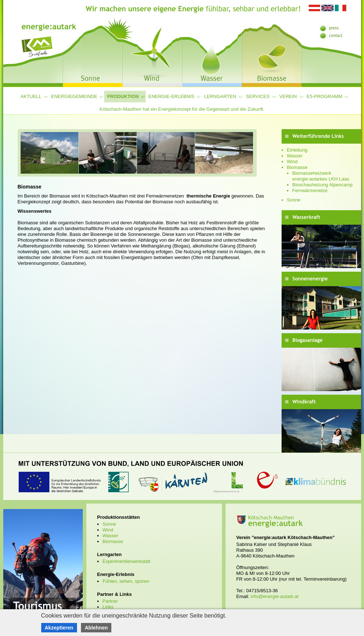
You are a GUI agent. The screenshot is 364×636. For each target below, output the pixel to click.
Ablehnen (96, 628)
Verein (288, 96)
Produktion (123, 96)
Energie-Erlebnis (172, 96)
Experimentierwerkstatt (127, 561)
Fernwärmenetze (310, 190)
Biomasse (297, 167)
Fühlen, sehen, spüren (126, 581)
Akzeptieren (59, 628)
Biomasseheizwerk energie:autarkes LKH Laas (321, 176)
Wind (292, 162)
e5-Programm (324, 96)
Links (108, 607)
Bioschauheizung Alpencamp (323, 185)
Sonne (294, 200)
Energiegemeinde (74, 96)
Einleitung (297, 150)
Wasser (295, 156)
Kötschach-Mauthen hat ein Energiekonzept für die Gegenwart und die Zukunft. (182, 109)
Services (258, 96)
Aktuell (31, 96)
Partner (110, 601)
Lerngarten (220, 96)
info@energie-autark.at (274, 596)
